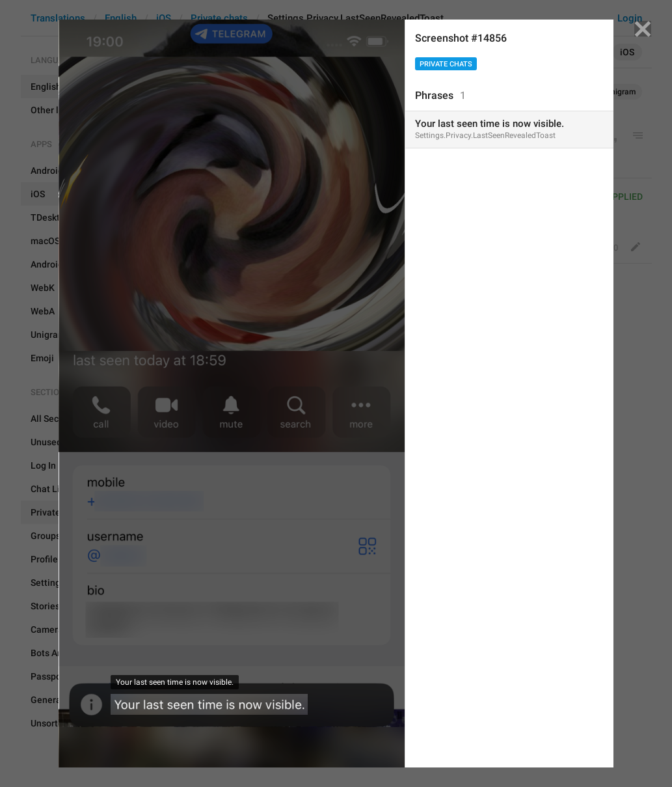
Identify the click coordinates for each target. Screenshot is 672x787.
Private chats (446, 64)
